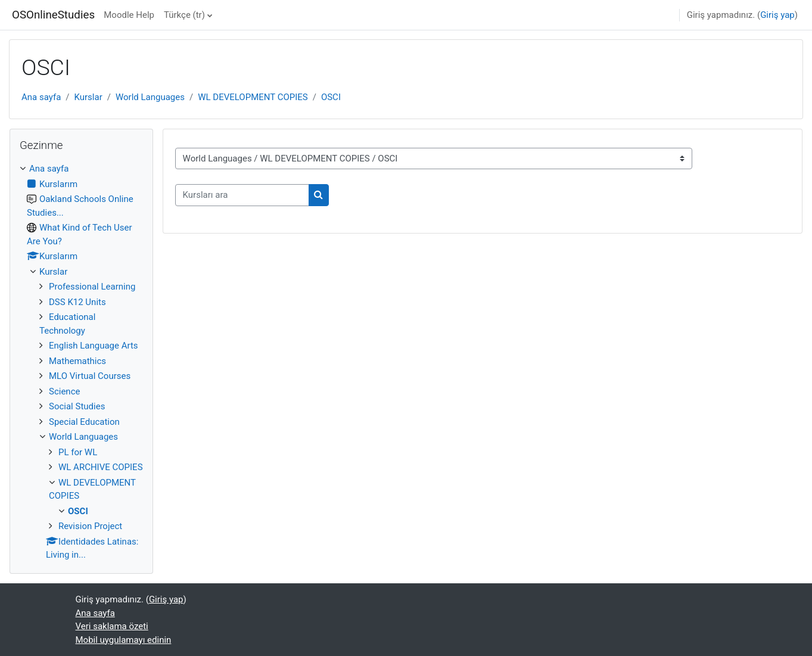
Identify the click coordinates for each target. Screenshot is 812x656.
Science (64, 391)
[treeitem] (81, 362)
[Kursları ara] (242, 195)
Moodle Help (129, 15)
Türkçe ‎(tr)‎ (184, 15)
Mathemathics (77, 361)
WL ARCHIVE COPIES (101, 467)
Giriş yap (777, 15)
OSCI (331, 97)
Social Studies (77, 406)
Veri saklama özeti (112, 626)
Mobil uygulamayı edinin (124, 640)
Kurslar (88, 97)
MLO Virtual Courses (90, 376)
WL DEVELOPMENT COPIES (253, 97)
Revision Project (90, 526)
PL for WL (78, 452)
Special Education (84, 422)
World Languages (150, 97)
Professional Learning (92, 287)
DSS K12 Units (77, 302)
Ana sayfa (41, 97)
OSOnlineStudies (53, 15)
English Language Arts (94, 346)
